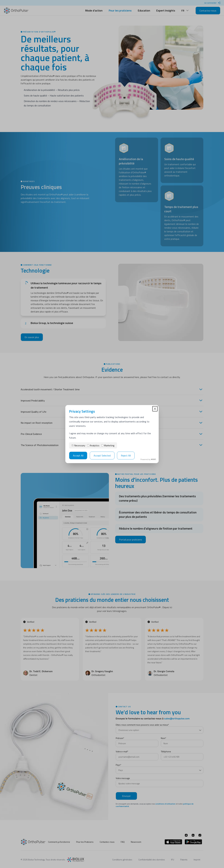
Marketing (108, 445)
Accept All (78, 456)
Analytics (93, 445)
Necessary (78, 445)
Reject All (126, 456)
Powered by (148, 459)
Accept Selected (102, 456)
